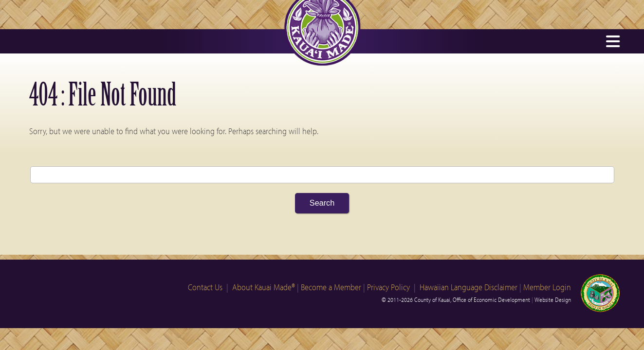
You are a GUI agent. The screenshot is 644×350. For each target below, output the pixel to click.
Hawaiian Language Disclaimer (469, 287)
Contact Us (205, 287)
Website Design (553, 299)
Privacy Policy (388, 287)
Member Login (547, 287)
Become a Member (331, 287)
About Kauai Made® (264, 287)
